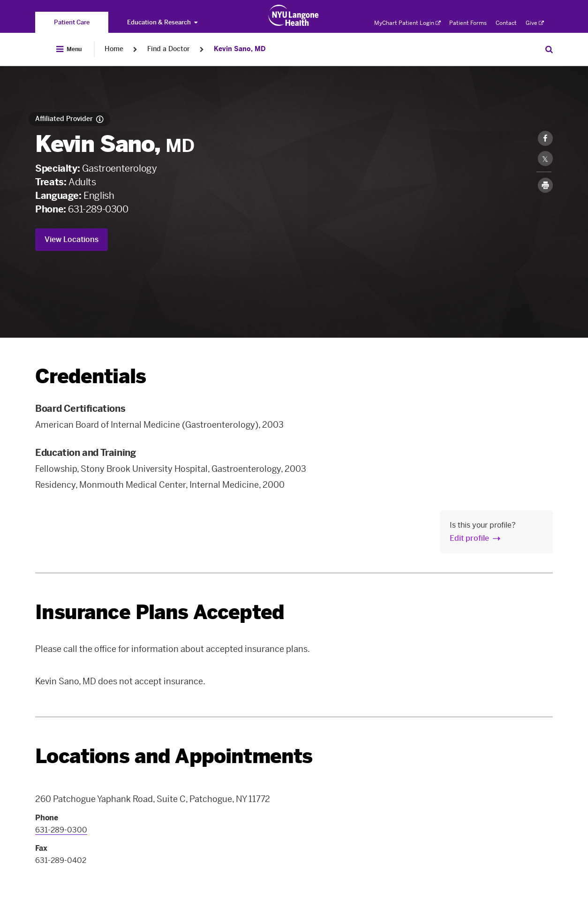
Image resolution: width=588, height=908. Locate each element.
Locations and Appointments (174, 756)
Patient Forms (468, 23)
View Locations (72, 239)
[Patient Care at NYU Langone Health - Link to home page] (294, 15)
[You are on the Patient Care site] (72, 22)
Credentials (90, 376)
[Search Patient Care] (549, 49)
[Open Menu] (69, 49)
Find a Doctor (169, 49)
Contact (506, 23)
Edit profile (469, 538)
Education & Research (162, 22)
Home (114, 49)
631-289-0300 (98, 209)
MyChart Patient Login (407, 23)
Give (535, 23)
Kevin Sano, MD (240, 49)
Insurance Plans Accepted (160, 612)
